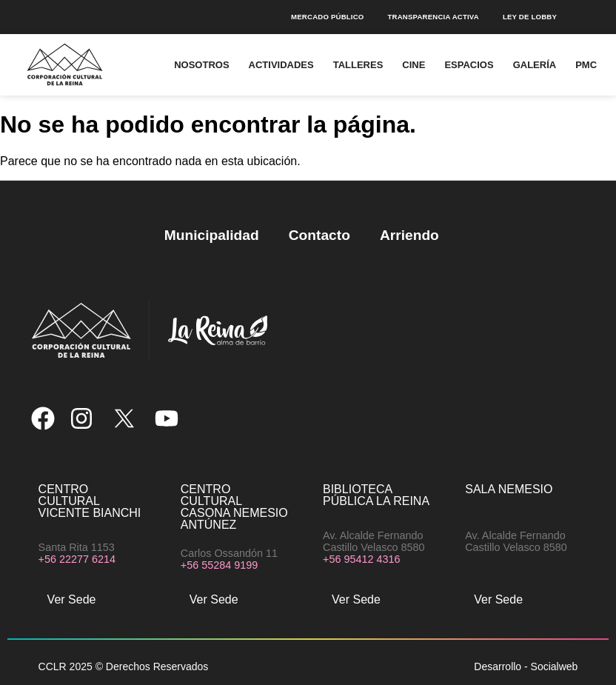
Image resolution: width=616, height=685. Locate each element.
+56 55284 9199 (219, 565)
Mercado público (327, 17)
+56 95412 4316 (361, 559)
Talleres (358, 65)
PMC (586, 65)
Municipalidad (212, 235)
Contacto (319, 235)
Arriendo (409, 235)
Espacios (469, 65)
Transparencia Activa (433, 17)
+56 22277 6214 (77, 559)
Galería (535, 65)
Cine (414, 65)
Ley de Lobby (530, 17)
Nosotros (201, 65)
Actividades (281, 65)
